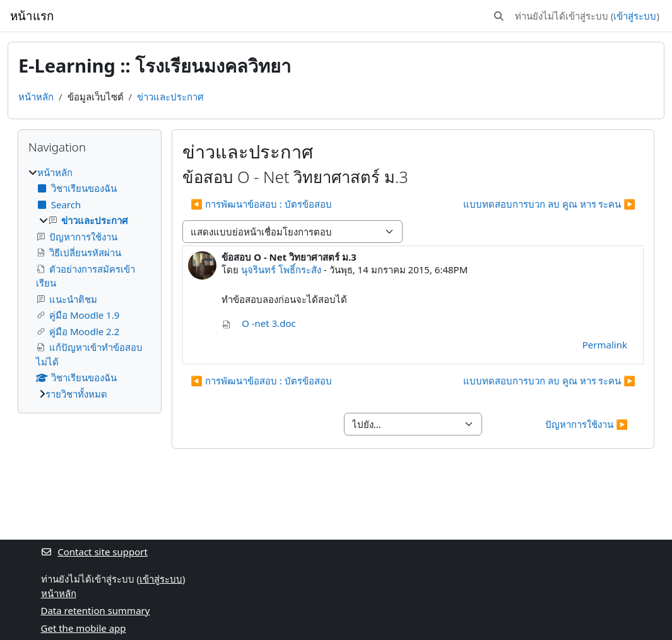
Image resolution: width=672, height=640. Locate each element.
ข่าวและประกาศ (170, 97)
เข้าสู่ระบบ (635, 16)
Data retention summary (96, 610)
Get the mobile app (84, 628)
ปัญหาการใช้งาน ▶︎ (587, 424)
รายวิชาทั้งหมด (76, 394)
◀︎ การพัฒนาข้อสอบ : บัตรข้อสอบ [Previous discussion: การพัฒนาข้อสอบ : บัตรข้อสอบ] (261, 204)
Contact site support (94, 552)
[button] (499, 16)
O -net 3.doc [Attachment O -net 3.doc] (259, 323)
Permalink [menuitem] (605, 345)
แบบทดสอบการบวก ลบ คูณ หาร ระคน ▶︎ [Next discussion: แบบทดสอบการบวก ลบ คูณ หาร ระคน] (549, 204)
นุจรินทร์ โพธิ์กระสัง (281, 270)
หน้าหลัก (36, 97)
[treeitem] (90, 283)
